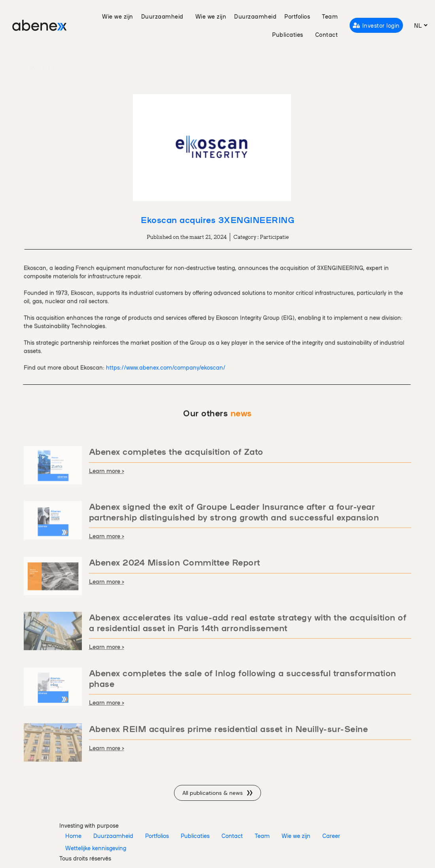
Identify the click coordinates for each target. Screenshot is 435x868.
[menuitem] (421, 25)
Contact (327, 34)
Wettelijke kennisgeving (96, 848)
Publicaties (290, 34)
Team (330, 16)
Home (73, 836)
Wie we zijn (118, 16)
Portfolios (299, 16)
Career (331, 836)
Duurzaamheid (164, 16)
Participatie (274, 237)
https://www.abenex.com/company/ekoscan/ (166, 395)
